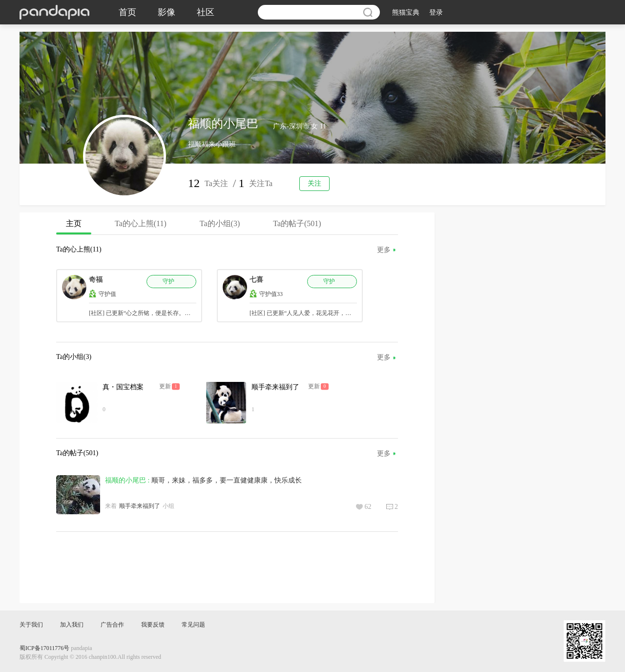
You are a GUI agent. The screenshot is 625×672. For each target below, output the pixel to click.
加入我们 (72, 625)
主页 (74, 227)
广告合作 (112, 625)
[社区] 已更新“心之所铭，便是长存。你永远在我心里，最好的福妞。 (178, 313)
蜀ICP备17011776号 (44, 648)
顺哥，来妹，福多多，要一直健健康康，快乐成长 (227, 480)
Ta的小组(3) (220, 223)
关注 (314, 183)
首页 (127, 12)
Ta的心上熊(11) (141, 223)
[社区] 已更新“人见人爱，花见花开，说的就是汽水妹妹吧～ (327, 313)
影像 (167, 12)
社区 (206, 12)
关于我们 (31, 625)
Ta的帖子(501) (297, 223)
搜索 (368, 12)
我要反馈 (153, 625)
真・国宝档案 (123, 387)
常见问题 (193, 625)
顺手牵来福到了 (275, 387)
